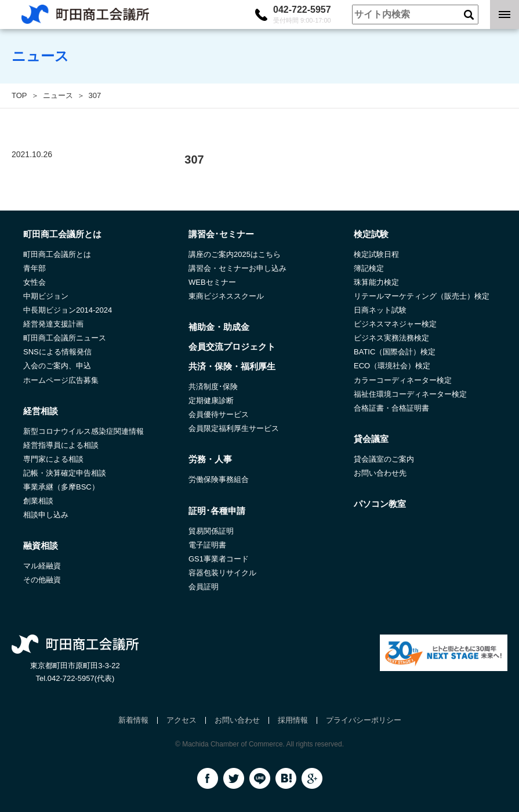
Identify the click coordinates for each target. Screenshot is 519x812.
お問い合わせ (237, 720)
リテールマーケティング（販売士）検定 (422, 296)
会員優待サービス (219, 414)
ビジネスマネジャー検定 (395, 324)
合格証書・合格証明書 (391, 408)
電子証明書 (207, 545)
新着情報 (133, 720)
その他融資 (42, 580)
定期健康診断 (211, 400)
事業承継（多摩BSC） (61, 487)
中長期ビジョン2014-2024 (68, 310)
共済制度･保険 (213, 387)
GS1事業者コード (219, 559)
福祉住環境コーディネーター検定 (410, 394)
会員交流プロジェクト (232, 347)
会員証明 (204, 587)
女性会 (35, 282)
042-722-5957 (302, 14)
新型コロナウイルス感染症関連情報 (84, 431)
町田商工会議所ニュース (65, 338)
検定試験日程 (376, 254)
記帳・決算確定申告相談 (65, 473)
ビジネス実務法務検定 (391, 338)
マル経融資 (42, 566)
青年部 (35, 268)
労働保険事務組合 (219, 479)
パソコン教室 (380, 504)
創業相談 (38, 501)
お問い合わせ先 (380, 473)
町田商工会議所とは (57, 254)
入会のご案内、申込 (57, 366)
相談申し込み (46, 515)
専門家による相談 (53, 459)
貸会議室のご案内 (384, 459)
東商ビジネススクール (226, 296)
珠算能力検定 (376, 282)
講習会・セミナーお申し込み (237, 268)
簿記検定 (369, 268)
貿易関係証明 (211, 531)
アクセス (182, 720)
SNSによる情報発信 (57, 352)
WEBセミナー (212, 282)
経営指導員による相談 (61, 445)
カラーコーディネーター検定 (403, 380)
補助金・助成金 (219, 327)
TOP (19, 95)
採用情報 (293, 720)
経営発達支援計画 (53, 324)
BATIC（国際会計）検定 (395, 352)
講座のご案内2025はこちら (235, 254)
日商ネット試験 (380, 310)
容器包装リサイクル (222, 573)
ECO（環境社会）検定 (392, 366)
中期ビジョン (46, 296)
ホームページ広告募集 (61, 380)
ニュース (58, 95)
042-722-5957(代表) (81, 678)
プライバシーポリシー (364, 720)
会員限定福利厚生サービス (234, 428)
